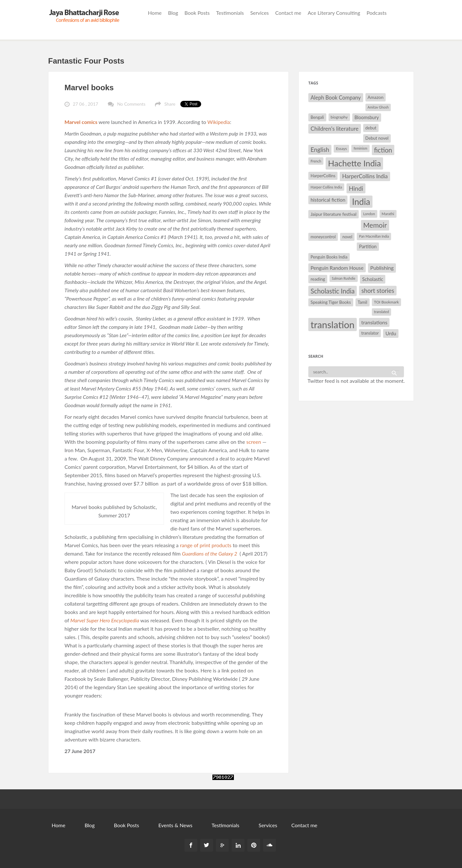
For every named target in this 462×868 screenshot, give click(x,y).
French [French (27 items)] (316, 161)
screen (253, 442)
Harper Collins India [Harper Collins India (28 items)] (326, 187)
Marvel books (89, 88)
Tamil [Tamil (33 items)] (363, 302)
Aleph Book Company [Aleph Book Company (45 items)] (336, 98)
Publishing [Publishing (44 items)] (382, 268)
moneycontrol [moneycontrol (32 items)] (323, 237)
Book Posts (197, 13)
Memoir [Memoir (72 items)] (375, 225)
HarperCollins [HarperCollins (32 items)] (323, 176)
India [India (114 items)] (361, 202)
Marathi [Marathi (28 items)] (388, 214)
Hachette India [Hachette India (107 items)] (354, 163)
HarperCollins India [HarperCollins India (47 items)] (365, 176)
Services (260, 13)
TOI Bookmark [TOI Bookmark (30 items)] (387, 302)
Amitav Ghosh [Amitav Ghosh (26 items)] (378, 107)
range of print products (206, 545)
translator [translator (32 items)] (370, 333)
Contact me (288, 13)
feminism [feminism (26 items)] (360, 148)
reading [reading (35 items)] (318, 279)
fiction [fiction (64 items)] (383, 150)
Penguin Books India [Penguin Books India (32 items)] (329, 257)
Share (170, 104)
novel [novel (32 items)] (347, 237)
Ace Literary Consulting (334, 13)
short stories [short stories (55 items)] (378, 291)
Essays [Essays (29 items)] (341, 149)
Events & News (175, 825)
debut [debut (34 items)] (371, 128)
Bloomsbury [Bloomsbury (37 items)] (367, 117)
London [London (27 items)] (369, 214)
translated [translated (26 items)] (382, 312)
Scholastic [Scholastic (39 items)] (373, 279)
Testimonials (230, 13)
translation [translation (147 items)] (333, 324)
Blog (173, 13)
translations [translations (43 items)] (374, 322)
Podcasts (377, 13)
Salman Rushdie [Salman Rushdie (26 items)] (343, 278)
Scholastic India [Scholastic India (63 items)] (333, 291)
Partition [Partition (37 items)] (368, 246)
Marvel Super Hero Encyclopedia (105, 620)
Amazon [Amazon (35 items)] (376, 97)
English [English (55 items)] (320, 150)
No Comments (131, 104)
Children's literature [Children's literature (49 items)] (335, 129)
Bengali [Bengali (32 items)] (317, 117)
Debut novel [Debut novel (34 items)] (377, 138)
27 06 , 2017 (86, 104)
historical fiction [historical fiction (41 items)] (328, 200)
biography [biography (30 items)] (339, 117)
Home (155, 13)
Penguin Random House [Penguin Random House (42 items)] (337, 268)
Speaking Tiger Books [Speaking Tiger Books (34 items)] (331, 302)
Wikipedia (219, 122)
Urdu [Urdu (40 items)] (391, 333)
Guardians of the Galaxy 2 (210, 553)
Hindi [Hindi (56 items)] (356, 188)
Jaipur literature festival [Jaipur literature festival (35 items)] (334, 214)
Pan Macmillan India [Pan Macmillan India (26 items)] (374, 236)
